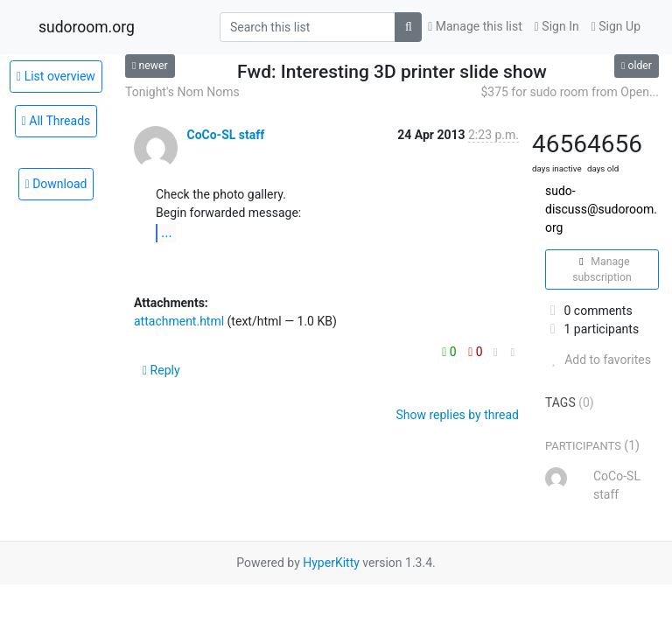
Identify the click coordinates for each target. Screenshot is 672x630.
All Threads (56, 121)
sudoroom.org (87, 27)
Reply (161, 370)
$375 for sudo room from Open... (570, 92)
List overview (56, 76)
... (167, 232)
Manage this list (475, 26)
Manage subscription (602, 269)
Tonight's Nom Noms (182, 92)
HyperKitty (331, 563)
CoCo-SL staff (225, 135)
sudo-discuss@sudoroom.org (601, 209)
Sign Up (616, 26)
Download (56, 184)
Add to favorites (598, 360)
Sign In (557, 26)
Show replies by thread (457, 415)
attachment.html (179, 321)
